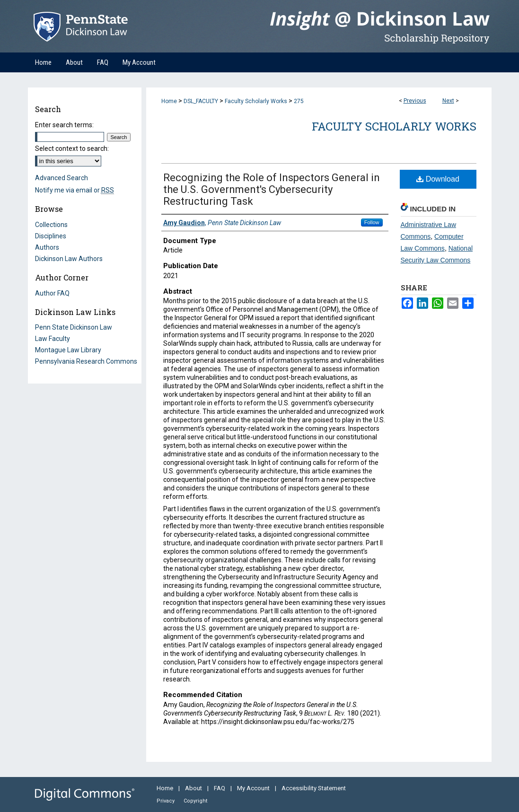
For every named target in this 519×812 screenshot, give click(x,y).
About (194, 788)
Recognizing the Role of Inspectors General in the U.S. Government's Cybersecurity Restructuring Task (272, 189)
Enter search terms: (64, 125)
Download (438, 179)
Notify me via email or (75, 190)
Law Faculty (53, 339)
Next (448, 101)
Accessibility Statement (314, 788)
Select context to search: (72, 148)
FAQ (220, 788)
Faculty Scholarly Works (256, 101)
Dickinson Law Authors (69, 259)
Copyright (195, 801)
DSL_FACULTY (201, 101)
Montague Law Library (68, 350)
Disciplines (51, 236)
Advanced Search (62, 178)
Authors (47, 247)
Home (169, 101)
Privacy (166, 801)
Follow (372, 222)
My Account (254, 788)
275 (299, 101)
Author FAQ (52, 293)
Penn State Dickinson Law (74, 327)
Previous (415, 101)
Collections (51, 225)
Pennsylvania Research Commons (86, 361)
